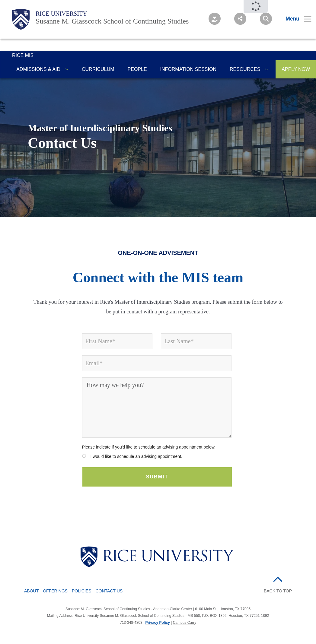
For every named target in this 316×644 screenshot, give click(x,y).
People (137, 69)
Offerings (55, 591)
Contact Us (109, 591)
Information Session (188, 69)
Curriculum (98, 69)
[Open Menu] (295, 19)
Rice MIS (23, 55)
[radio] (157, 457)
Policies (82, 591)
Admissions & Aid (38, 69)
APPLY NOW (296, 69)
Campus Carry (185, 623)
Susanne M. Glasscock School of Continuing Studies (112, 21)
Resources (245, 69)
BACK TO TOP (278, 591)
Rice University (61, 14)
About (31, 591)
